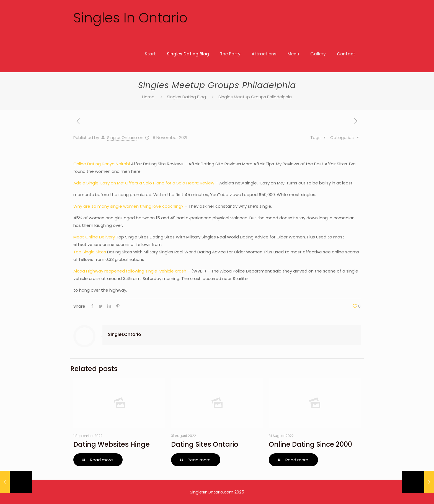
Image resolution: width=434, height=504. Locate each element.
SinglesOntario (122, 137)
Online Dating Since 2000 (310, 444)
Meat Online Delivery (94, 237)
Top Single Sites (90, 252)
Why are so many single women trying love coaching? (128, 206)
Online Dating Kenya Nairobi (102, 164)
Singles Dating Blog (186, 97)
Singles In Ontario (130, 18)
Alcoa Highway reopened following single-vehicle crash (130, 271)
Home (148, 97)
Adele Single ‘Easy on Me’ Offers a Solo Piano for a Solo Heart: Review (144, 183)
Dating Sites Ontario (205, 444)
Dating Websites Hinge (112, 444)
